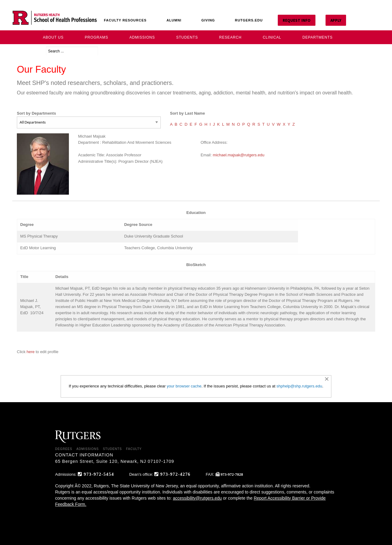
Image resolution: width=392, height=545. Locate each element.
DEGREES (64, 449)
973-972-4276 (175, 474)
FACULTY (134, 449)
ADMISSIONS (88, 449)
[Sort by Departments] (89, 122)
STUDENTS (112, 449)
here (31, 352)
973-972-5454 (99, 474)
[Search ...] (72, 51)
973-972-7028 (232, 474)
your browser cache (184, 386)
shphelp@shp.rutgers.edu (299, 386)
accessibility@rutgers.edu (197, 498)
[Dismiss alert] (327, 379)
